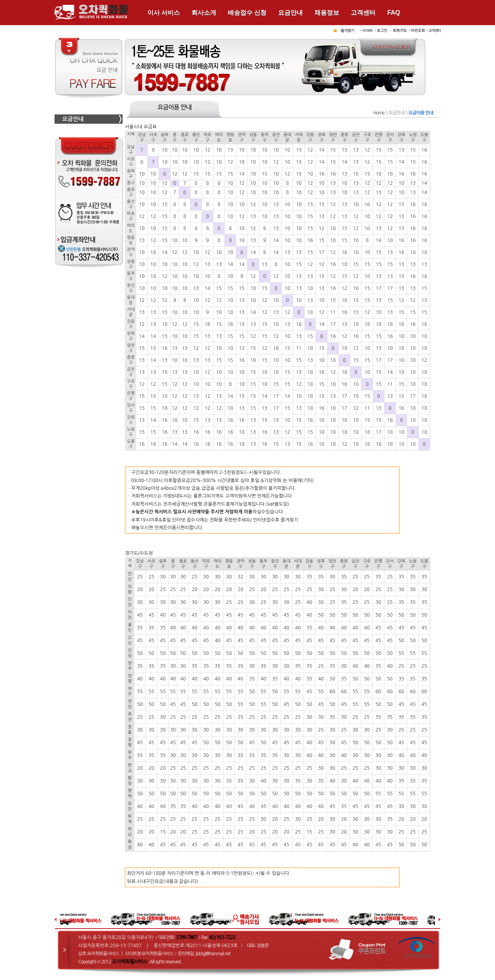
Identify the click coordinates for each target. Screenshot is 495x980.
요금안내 (290, 13)
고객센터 (363, 13)
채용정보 (327, 13)
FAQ (393, 13)
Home (379, 113)
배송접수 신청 (247, 13)
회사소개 (204, 13)
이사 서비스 (164, 13)
